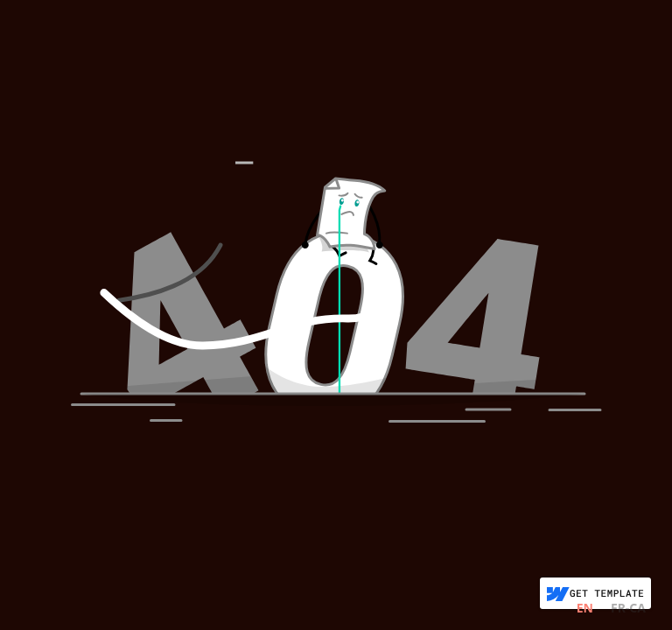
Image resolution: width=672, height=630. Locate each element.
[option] (628, 610)
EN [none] (585, 608)
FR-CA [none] (628, 608)
